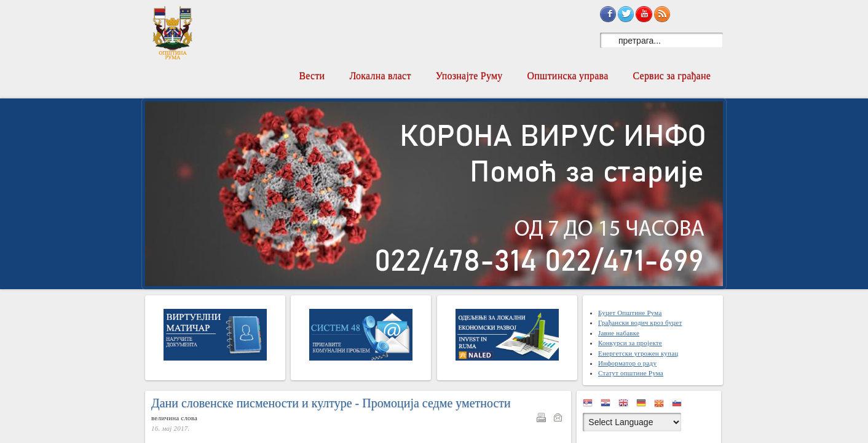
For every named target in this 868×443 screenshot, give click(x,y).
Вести (312, 76)
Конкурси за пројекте (630, 343)
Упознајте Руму (469, 76)
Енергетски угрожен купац (638, 353)
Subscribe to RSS (662, 14)
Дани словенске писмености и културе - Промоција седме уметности (331, 403)
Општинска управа (568, 76)
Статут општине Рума (631, 373)
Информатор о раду (627, 363)
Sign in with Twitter (626, 14)
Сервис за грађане (672, 76)
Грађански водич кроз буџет (640, 322)
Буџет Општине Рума (630, 313)
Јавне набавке (619, 333)
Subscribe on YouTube (644, 14)
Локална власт (380, 76)
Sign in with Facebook (608, 14)
